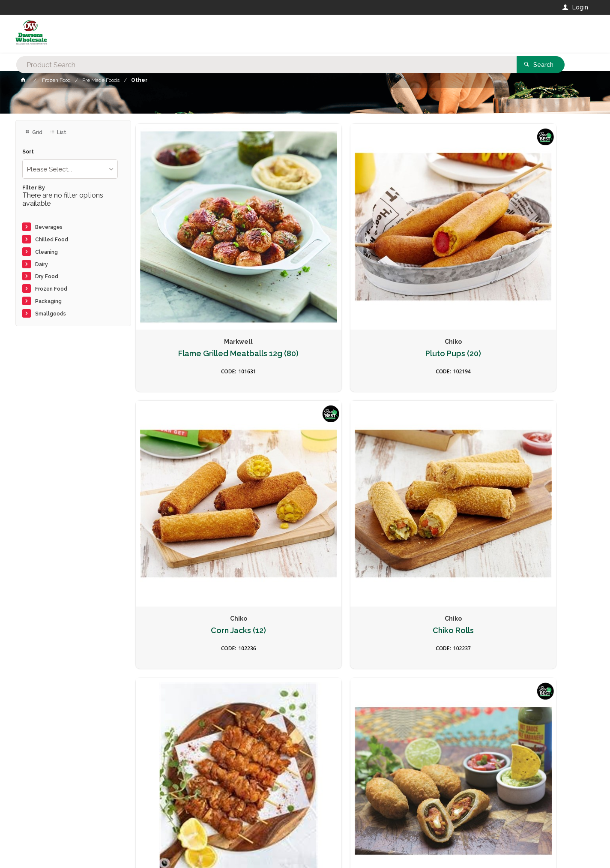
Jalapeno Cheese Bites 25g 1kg (537, 620)
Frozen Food (51, 289)
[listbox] (70, 169)
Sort (28, 152)
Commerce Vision (65, 847)
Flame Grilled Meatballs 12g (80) (189, 256)
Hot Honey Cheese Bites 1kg (189, 620)
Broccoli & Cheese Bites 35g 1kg (421, 620)
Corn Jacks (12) (421, 251)
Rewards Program (443, 814)
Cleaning (46, 252)
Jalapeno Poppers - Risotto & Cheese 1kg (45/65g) (305, 439)
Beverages (49, 227)
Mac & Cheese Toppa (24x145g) (537, 434)
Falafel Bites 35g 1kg (421, 430)
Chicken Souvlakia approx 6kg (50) (189, 434)
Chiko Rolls (537, 251)
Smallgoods (51, 314)
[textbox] (271, 34)
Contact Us (39, 810)
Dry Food (47, 276)
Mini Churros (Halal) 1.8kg (305, 616)
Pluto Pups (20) (305, 251)
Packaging (48, 301)
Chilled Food (52, 240)
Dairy (42, 264)
